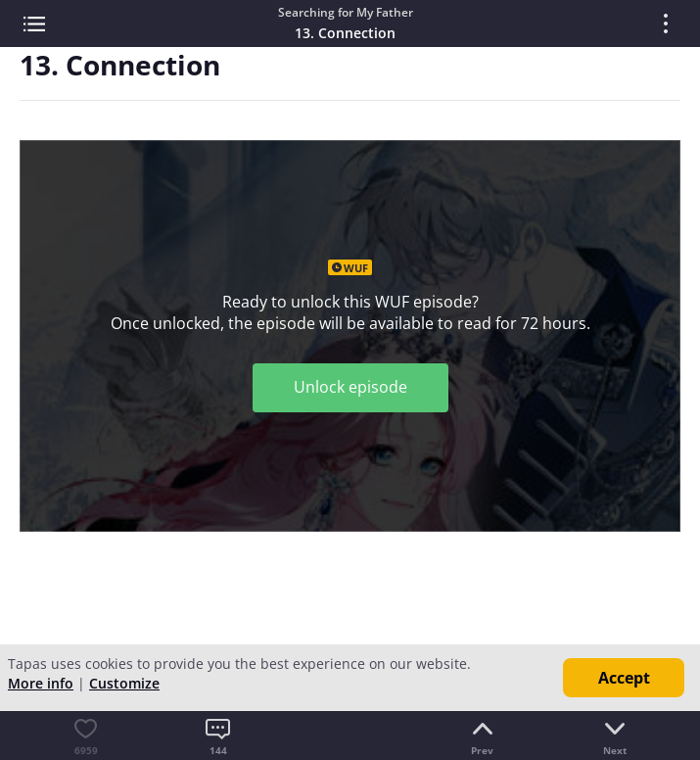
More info (41, 683)
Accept (624, 678)
